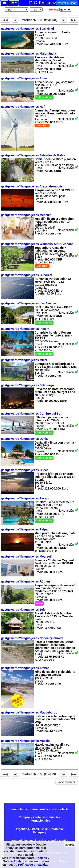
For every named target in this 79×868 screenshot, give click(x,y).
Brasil (35, 829)
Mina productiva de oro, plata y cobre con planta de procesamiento (55, 536)
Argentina (22, 829)
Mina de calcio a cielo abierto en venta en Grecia (55, 673)
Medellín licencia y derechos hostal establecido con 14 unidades (54, 222)
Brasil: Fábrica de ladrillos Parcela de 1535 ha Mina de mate (54, 616)
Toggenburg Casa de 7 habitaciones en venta (50, 249)
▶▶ (74, 20)
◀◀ (5, 20)
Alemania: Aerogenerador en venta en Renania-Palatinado (55, 112)
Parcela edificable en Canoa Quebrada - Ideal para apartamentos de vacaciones (55, 645)
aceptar (70, 844)
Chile (44, 829)
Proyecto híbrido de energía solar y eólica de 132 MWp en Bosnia (55, 477)
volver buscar (67, 3)
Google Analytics (15, 861)
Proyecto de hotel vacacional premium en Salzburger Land (55, 390)
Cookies (41, 858)
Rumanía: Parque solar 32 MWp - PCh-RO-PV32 (53, 280)
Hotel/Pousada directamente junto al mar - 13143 (54, 504)
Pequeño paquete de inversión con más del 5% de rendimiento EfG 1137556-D (56, 588)
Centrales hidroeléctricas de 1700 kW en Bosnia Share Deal (56, 365)
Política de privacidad (33, 865)
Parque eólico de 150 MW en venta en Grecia (54, 192)
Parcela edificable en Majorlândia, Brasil (49, 59)
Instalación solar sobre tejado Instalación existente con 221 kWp (55, 719)
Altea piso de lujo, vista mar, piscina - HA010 (54, 84)
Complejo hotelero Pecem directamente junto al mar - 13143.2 (53, 335)
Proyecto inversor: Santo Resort (52, 34)
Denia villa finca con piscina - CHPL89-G (55, 444)
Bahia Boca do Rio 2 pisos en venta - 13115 (55, 161)
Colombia (56, 829)
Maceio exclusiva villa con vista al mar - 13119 (53, 746)
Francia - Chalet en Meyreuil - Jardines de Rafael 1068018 (55, 562)
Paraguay (39, 832)
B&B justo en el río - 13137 (53, 307)
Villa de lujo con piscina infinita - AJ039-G (51, 419)
